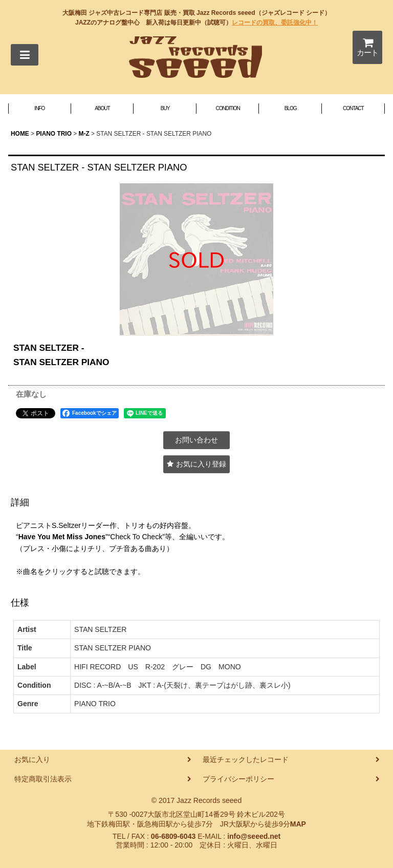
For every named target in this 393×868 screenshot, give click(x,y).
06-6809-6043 (173, 836)
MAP (298, 824)
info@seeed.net (254, 836)
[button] (25, 55)
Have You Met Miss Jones (62, 537)
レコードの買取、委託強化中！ (275, 23)
